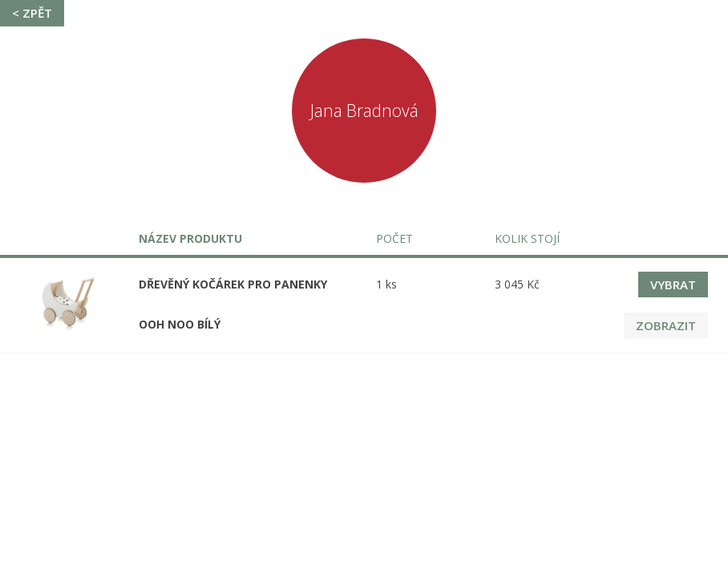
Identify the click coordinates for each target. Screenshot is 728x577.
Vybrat (673, 284)
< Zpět (32, 13)
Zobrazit (666, 325)
